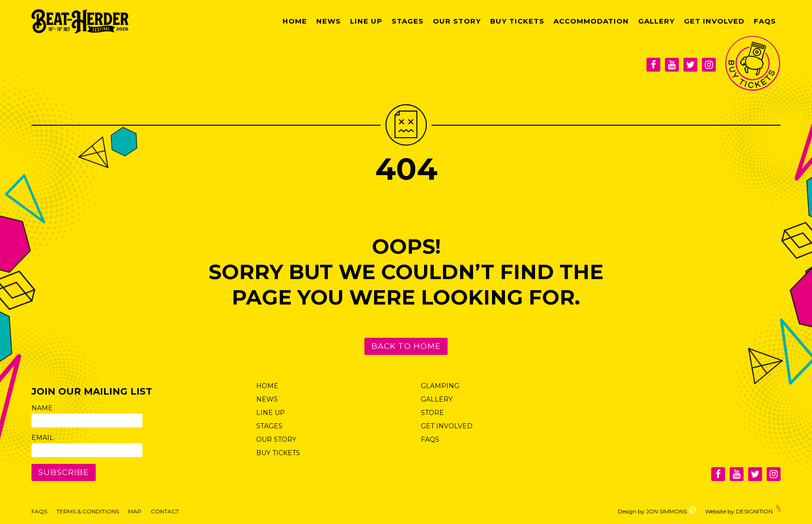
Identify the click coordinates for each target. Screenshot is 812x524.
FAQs (765, 21)
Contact (165, 511)
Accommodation (591, 21)
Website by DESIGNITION (743, 509)
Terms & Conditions (88, 511)
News (329, 21)
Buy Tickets (517, 21)
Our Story (457, 21)
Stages (408, 21)
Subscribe (64, 472)
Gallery (656, 21)
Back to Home (406, 346)
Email (43, 438)
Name (42, 408)
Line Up (366, 21)
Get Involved (714, 21)
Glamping (440, 386)
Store (432, 413)
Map (135, 511)
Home (295, 21)
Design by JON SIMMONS (657, 510)
